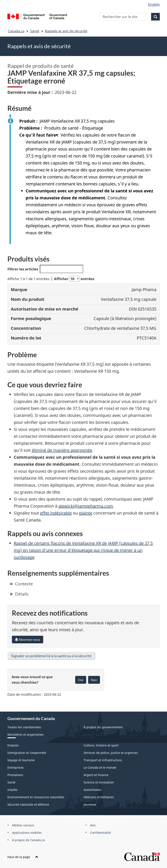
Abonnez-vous (28, 639)
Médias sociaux (23, 825)
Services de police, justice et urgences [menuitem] (111, 753)
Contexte (24, 584)
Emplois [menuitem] (13, 745)
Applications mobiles (27, 833)
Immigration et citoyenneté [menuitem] (27, 753)
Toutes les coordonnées (24, 727)
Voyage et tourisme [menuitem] (21, 760)
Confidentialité (100, 833)
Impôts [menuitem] (12, 790)
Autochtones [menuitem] (92, 790)
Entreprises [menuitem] (16, 767)
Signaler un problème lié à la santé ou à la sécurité (51, 656)
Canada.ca (16, 31)
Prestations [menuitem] (15, 775)
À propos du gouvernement (103, 727)
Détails (22, 594)
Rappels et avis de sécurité (66, 31)
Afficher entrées (74, 279)
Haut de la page (23, 857)
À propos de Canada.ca (28, 840)
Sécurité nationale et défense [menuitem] (28, 804)
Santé (35, 31)
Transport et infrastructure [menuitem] (103, 760)
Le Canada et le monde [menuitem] (100, 767)
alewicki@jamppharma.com (86, 506)
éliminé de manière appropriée (62, 450)
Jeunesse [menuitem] (90, 804)
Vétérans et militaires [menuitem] (99, 797)
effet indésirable (56, 513)
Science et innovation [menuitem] (99, 782)
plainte (86, 513)
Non (94, 680)
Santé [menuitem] (11, 782)
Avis (93, 825)
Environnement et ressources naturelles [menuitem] (36, 797)
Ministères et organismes (26, 735)
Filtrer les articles (45, 269)
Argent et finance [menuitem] (96, 775)
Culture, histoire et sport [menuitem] (101, 745)
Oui (81, 680)
